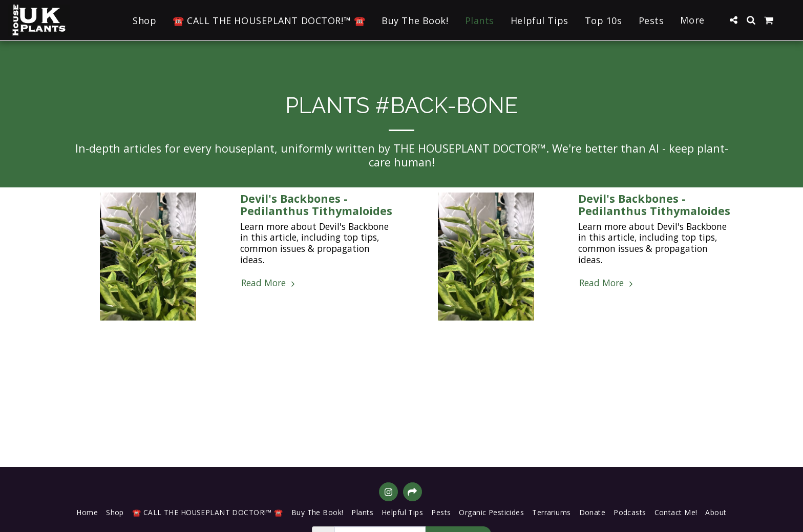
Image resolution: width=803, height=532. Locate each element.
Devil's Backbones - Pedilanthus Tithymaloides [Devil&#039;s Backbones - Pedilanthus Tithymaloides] (316, 205)
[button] (733, 20)
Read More (269, 283)
